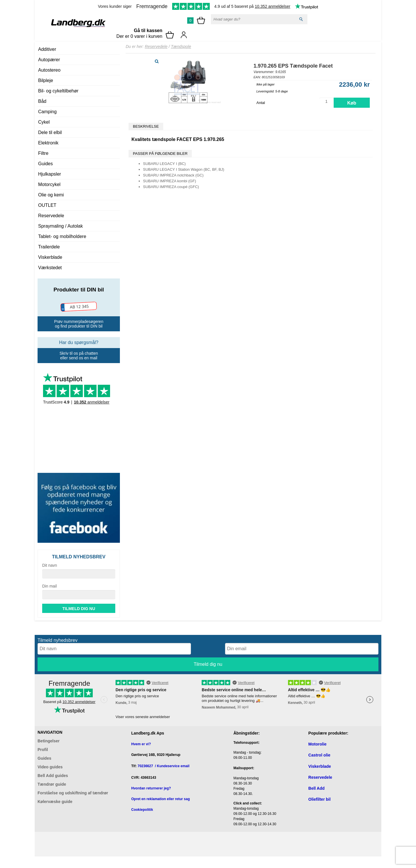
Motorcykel (49, 184)
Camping (47, 112)
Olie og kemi (51, 195)
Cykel (44, 122)
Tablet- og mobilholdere (62, 236)
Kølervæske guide (55, 802)
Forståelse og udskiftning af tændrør (73, 793)
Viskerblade (50, 257)
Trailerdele (49, 247)
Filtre (43, 153)
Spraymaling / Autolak (61, 226)
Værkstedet (50, 268)
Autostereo (49, 70)
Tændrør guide (52, 784)
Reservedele (51, 216)
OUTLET (47, 205)
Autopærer (49, 60)
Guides (45, 164)
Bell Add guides (53, 776)
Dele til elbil (50, 132)
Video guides (50, 767)
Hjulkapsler (50, 174)
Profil (43, 750)
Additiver (47, 49)
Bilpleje (46, 80)
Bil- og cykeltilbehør (58, 91)
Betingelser (49, 741)
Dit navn (50, 565)
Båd (42, 101)
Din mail (50, 586)
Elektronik (48, 143)
